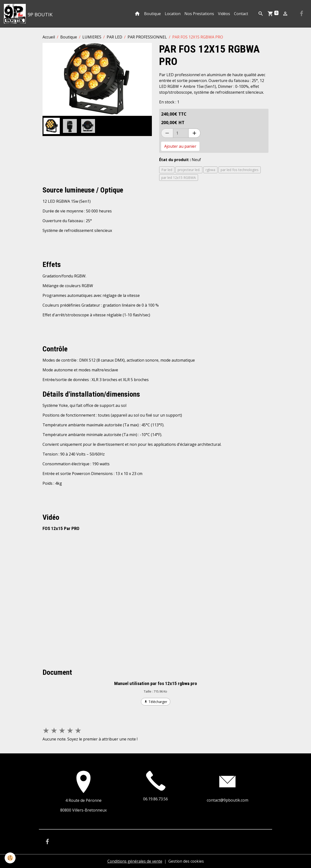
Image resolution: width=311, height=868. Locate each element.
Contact (241, 14)
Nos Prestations (199, 14)
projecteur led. (189, 170)
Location (173, 14)
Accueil (49, 37)
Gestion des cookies (186, 861)
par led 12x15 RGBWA (179, 178)
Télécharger (156, 702)
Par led (167, 170)
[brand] (28, 14)
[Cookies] (10, 858)
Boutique (152, 14)
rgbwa (210, 170)
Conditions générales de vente (134, 861)
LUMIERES (92, 37)
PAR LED (114, 37)
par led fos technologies (240, 170)
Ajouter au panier (180, 146)
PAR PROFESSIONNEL (147, 37)
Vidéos (224, 14)
